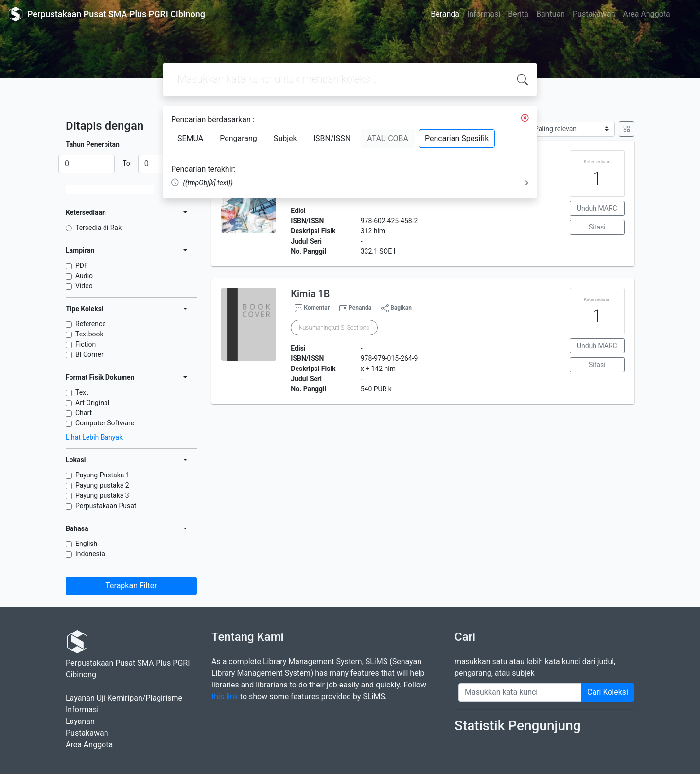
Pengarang (238, 138)
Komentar (312, 308)
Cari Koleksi (608, 692)
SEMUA (190, 138)
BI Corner (89, 354)
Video (84, 286)
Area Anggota (647, 14)
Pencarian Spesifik (457, 138)
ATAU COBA (388, 138)
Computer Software (105, 423)
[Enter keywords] (520, 692)
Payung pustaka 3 (102, 495)
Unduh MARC (597, 208)
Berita (518, 14)
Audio (84, 276)
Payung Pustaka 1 (103, 475)
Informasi (484, 14)
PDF (82, 265)
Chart (84, 413)
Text (82, 392)
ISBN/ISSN (332, 138)
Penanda (360, 308)
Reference (91, 324)
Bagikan (396, 308)
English (86, 544)
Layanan (80, 721)
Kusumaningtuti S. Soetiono (334, 328)
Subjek (285, 138)
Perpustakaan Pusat (106, 506)
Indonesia (90, 554)
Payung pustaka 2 (102, 485)
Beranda (445, 14)
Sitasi (597, 227)
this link (225, 696)
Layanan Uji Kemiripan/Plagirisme (124, 698)
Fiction (86, 344)
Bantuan (551, 14)
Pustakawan (594, 14)
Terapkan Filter (131, 586)
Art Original (92, 403)
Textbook (89, 334)
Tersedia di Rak (98, 228)
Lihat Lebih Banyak (94, 437)
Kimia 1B (310, 294)
